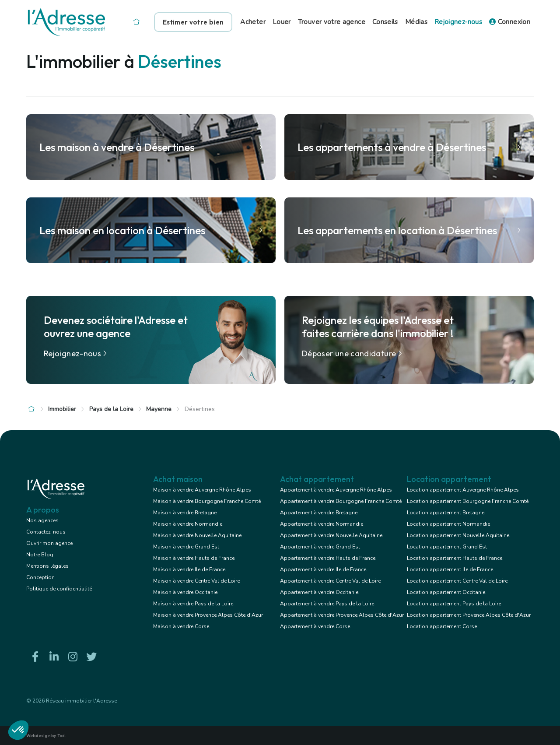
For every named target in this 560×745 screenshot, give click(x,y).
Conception (40, 577)
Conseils (385, 22)
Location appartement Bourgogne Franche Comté (468, 501)
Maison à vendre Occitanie (185, 592)
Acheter (253, 22)
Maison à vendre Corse (181, 626)
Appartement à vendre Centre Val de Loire (330, 581)
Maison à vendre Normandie (188, 524)
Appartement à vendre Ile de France (323, 569)
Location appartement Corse (442, 626)
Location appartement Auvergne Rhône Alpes (463, 490)
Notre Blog (40, 555)
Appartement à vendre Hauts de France (328, 558)
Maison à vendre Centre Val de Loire (196, 581)
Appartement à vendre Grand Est (320, 547)
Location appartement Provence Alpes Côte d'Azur (469, 615)
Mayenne (159, 409)
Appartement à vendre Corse (315, 626)
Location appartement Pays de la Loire (454, 604)
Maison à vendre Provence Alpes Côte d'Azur (208, 615)
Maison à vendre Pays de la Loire (193, 604)
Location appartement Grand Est (447, 547)
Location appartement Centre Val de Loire (457, 581)
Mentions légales (47, 566)
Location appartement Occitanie (446, 592)
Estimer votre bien (193, 22)
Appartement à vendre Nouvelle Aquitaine (331, 535)
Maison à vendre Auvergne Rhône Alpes (202, 490)
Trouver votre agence (332, 22)
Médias (416, 22)
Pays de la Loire (111, 409)
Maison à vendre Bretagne (185, 513)
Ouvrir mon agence (49, 543)
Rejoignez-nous (458, 22)
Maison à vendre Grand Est (186, 547)
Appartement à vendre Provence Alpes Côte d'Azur (342, 615)
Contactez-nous (46, 532)
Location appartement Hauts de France (455, 558)
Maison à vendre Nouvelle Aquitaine (197, 535)
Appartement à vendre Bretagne (319, 513)
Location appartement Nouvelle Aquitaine (458, 535)
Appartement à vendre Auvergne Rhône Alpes (336, 490)
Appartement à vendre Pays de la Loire (327, 604)
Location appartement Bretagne (446, 513)
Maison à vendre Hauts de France (194, 558)
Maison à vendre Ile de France (189, 569)
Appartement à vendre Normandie (322, 524)
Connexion (510, 22)
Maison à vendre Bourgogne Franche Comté (207, 501)
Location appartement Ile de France (450, 569)
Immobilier (62, 409)
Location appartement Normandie (448, 524)
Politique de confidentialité (59, 589)
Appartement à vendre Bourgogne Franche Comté (341, 501)
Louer (282, 22)
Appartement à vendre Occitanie (319, 592)
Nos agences (42, 520)
